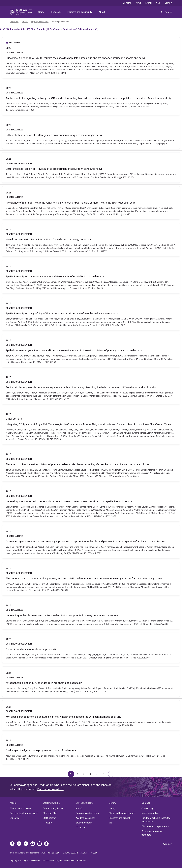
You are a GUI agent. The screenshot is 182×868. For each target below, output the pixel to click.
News (138, 3)
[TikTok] (46, 844)
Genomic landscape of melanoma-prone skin (91, 648)
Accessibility (48, 861)
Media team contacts (21, 808)
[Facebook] (12, 844)
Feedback (81, 861)
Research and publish (120, 818)
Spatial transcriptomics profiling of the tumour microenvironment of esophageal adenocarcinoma (91, 314)
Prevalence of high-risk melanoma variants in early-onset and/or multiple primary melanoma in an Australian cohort (91, 203)
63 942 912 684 (54, 853)
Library (112, 808)
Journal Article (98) (20, 29)
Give (158, 3)
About (102, 12)
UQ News (15, 818)
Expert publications (40, 22)
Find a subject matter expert (24, 813)
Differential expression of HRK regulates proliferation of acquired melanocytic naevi (91, 134)
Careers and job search (54, 808)
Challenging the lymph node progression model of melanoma (91, 749)
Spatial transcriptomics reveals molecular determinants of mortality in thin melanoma (91, 277)
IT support (48, 823)
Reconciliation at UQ (50, 789)
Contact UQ (147, 808)
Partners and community (80, 12)
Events (149, 3)
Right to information (65, 861)
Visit (111, 823)
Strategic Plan (50, 813)
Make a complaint (150, 813)
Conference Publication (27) (65, 29)
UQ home (127, 3)
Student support (84, 823)
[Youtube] (33, 844)
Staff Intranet (49, 818)
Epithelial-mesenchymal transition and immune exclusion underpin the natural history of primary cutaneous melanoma (91, 351)
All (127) (5, 29)
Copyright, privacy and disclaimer (25, 861)
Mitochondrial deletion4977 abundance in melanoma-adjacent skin (91, 682)
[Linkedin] (19, 844)
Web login (168, 844)
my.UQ (79, 808)
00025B (74, 853)
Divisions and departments (155, 826)
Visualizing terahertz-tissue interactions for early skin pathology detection (91, 240)
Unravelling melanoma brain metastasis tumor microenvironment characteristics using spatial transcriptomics (91, 503)
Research (56, 12)
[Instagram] (40, 844)
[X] (26, 844)
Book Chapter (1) (89, 29)
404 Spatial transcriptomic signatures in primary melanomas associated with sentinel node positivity (91, 715)
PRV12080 (93, 853)
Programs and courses (87, 813)
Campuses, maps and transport (152, 833)
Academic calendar (85, 818)
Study (41, 12)
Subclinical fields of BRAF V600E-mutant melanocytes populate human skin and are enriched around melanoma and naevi (91, 58)
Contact (168, 3)
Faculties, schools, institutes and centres (156, 820)
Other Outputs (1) (40, 29)
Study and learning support (122, 813)
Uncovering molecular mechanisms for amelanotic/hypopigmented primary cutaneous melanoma (91, 614)
